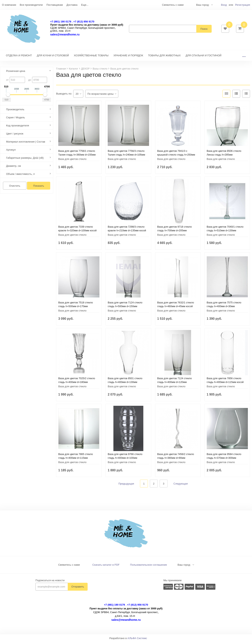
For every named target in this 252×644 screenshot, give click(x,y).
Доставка (72, 5)
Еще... (85, 5)
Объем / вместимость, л (20, 176)
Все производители (31, 5)
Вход (224, 5)
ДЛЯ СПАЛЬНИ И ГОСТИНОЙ (204, 57)
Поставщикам (55, 5)
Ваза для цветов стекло (72, 161)
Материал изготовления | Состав (26, 144)
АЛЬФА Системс (137, 640)
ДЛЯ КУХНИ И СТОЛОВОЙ (53, 57)
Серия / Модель (16, 119)
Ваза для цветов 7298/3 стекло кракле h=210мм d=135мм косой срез (127, 232)
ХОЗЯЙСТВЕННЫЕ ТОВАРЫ (91, 57)
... (244, 57)
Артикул (11, 152)
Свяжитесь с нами (69, 567)
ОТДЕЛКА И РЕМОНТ (19, 57)
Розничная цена (16, 73)
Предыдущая (126, 486)
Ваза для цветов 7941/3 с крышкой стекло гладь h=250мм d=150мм (176, 157)
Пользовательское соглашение (149, 567)
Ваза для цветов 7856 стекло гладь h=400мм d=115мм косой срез (225, 384)
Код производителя (18, 127)
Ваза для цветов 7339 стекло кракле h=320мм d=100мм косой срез (77, 232)
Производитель (15, 111)
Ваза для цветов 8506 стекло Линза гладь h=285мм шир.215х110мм (224, 157)
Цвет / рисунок (15, 136)
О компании (9, 5)
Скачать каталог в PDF (106, 567)
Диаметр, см (13, 168)
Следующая (181, 486)
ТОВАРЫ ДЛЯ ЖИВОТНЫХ (164, 57)
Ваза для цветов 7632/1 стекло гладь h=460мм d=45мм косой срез (176, 308)
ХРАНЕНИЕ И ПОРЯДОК (128, 57)
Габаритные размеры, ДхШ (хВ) (25, 160)
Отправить (78, 589)
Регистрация (243, 5)
